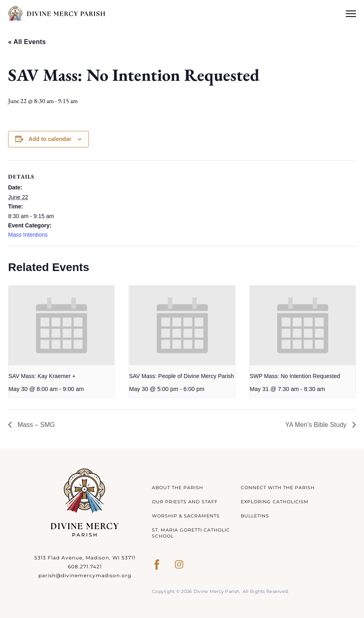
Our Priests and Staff (185, 502)
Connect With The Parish (278, 488)
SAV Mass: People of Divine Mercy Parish (181, 376)
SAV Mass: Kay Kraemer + (42, 376)
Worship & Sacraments (186, 516)
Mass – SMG (35, 425)
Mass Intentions (28, 235)
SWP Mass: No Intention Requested (295, 376)
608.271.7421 (85, 566)
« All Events (27, 42)
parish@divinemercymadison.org (85, 575)
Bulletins (255, 516)
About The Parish (178, 488)
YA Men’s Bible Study (317, 425)
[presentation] (61, 325)
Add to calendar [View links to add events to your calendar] (50, 139)
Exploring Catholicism (275, 502)
